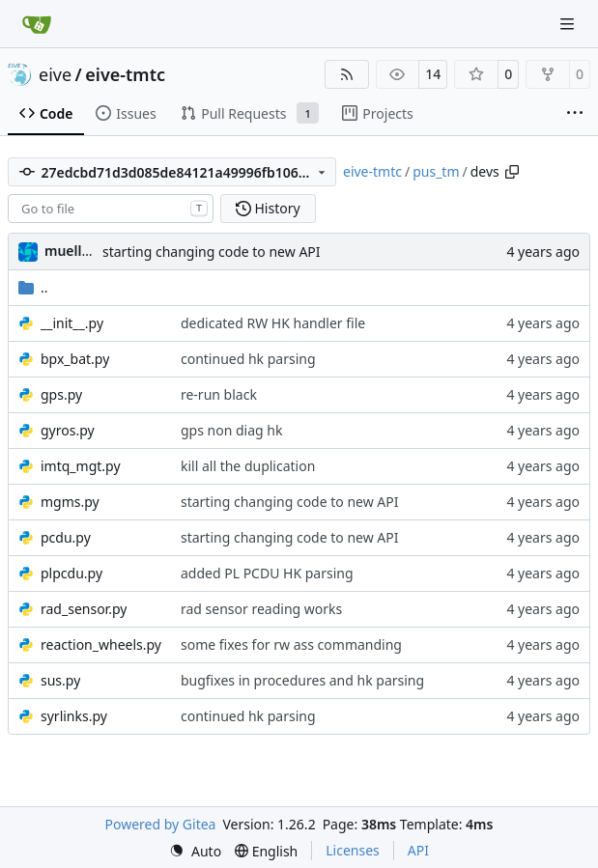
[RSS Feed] (347, 74)
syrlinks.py (74, 716)
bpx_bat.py (75, 359)
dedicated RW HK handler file (273, 323)
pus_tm (436, 171)
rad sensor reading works (261, 609)
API (418, 850)
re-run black (219, 394)
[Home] (37, 24)
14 (433, 74)
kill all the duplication (248, 466)
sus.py (60, 680)
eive (55, 74)
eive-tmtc (125, 74)
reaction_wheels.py (101, 644)
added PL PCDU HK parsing (267, 573)
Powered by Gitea (161, 824)
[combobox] (111, 209)
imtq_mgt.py (81, 466)
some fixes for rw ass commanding (291, 644)
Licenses (353, 850)
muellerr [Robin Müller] (73, 251)
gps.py (61, 394)
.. (33, 287)
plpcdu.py (71, 573)
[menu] (195, 851)
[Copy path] (512, 172)
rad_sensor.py (84, 609)
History (268, 208)
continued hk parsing (248, 359)
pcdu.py (66, 537)
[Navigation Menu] (569, 24)
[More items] (575, 114)
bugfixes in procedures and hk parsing (302, 680)
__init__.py (72, 323)
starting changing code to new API (212, 252)
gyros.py (68, 430)
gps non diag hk (231, 430)
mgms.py (70, 502)
